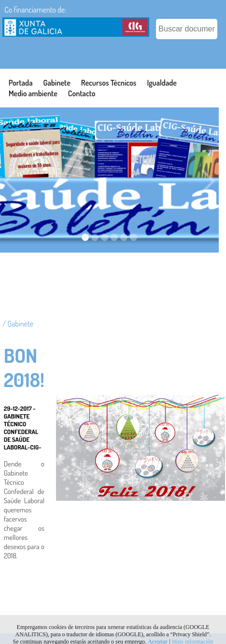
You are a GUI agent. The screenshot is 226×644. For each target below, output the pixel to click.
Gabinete (57, 83)
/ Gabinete (18, 324)
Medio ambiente (33, 93)
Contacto (82, 93)
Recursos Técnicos (109, 83)
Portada (21, 83)
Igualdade (162, 83)
